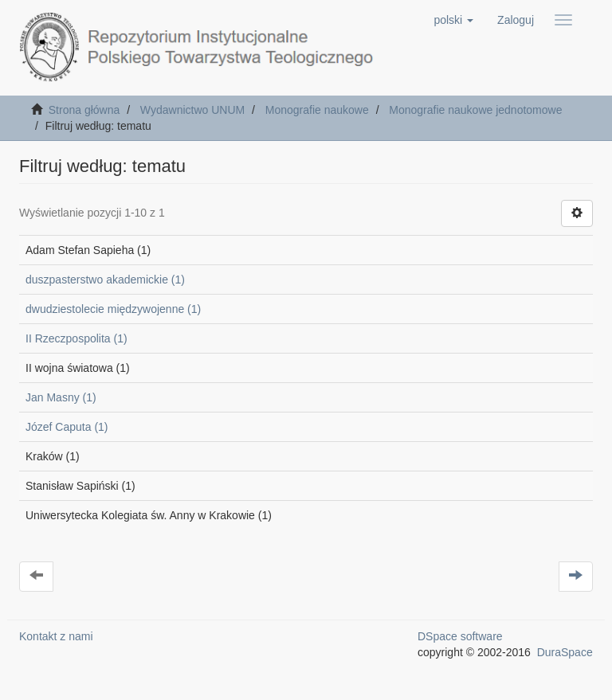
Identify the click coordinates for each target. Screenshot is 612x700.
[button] (453, 20)
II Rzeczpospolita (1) (76, 338)
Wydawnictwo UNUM (192, 110)
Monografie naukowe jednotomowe (475, 110)
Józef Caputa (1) (67, 427)
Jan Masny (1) (61, 397)
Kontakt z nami (56, 636)
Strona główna (84, 110)
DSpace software (460, 636)
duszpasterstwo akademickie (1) (105, 280)
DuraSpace (565, 652)
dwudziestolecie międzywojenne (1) (113, 309)
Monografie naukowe (317, 110)
